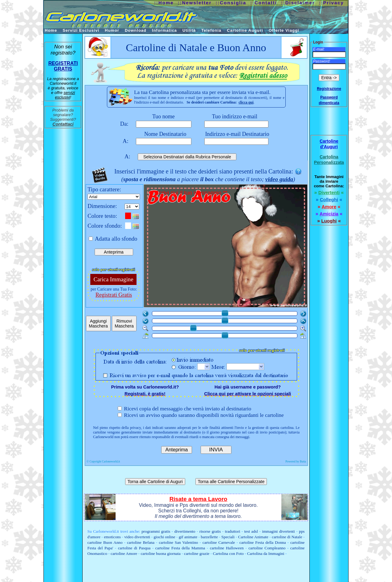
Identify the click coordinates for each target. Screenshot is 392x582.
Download (136, 30)
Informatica (164, 30)
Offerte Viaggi (284, 30)
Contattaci (63, 124)
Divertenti (329, 192)
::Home (164, 3)
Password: (322, 61)
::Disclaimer (298, 3)
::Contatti (264, 3)
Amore (329, 207)
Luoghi (329, 221)
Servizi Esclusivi (81, 30)
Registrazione (329, 89)
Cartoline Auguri (245, 30)
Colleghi (329, 199)
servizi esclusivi (65, 95)
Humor (112, 30)
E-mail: (319, 49)
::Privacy (331, 3)
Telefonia (211, 30)
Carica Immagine (114, 279)
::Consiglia (231, 3)
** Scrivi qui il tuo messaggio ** (227, 247)
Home (51, 30)
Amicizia (329, 214)
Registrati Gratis (114, 295)
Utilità (189, 30)
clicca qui (246, 102)
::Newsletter (195, 3)
